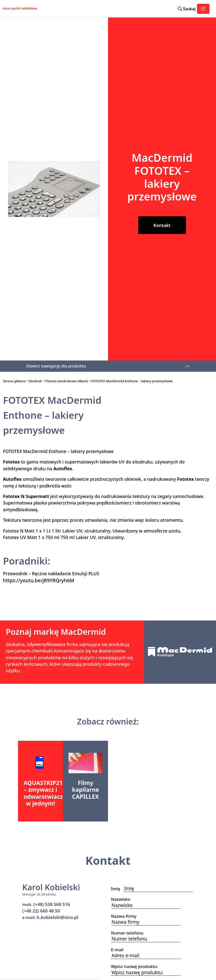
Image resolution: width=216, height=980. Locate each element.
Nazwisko (122, 899)
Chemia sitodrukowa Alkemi (66, 381)
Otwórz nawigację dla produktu (56, 366)
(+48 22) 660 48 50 (41, 911)
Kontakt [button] (162, 225)
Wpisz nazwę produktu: (134, 966)
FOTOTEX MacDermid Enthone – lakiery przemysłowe (132, 381)
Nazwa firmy (125, 916)
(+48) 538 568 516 (51, 904)
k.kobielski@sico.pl (57, 917)
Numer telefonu (129, 933)
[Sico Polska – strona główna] (18, 9)
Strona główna (14, 381)
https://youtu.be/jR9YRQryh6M (39, 580)
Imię (117, 889)
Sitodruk (35, 381)
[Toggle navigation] (203, 9)
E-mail (119, 950)
